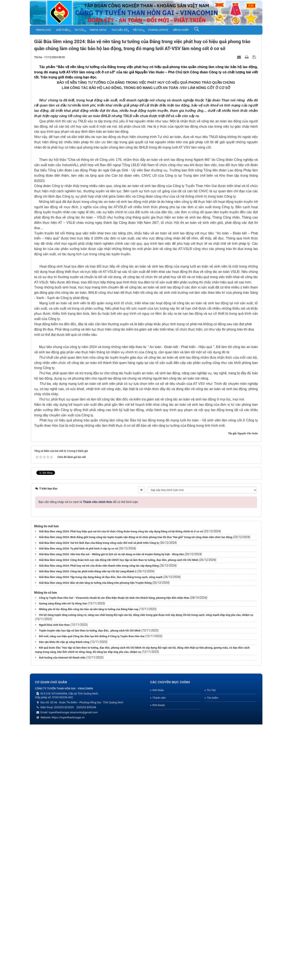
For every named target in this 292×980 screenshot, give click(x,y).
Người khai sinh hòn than (54, 880)
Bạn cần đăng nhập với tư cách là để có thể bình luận (88, 757)
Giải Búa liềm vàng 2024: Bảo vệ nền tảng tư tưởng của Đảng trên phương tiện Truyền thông (95, 838)
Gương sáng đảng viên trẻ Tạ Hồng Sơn (63, 859)
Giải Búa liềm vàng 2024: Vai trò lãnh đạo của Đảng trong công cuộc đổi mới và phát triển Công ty (99, 798)
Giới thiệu (63, 30)
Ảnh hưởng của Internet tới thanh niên (62, 913)
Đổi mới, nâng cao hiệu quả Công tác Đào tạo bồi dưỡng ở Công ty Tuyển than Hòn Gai (92, 892)
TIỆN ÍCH (138, 30)
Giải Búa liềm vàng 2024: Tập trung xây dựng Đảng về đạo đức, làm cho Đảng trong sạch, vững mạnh (101, 833)
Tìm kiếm (212, 953)
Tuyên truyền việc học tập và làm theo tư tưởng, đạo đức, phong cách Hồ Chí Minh (90, 886)
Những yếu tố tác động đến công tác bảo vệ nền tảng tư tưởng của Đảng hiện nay (89, 865)
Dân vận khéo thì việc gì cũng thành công (64, 897)
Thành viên (159, 953)
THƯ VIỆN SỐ (119, 30)
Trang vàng (98, 30)
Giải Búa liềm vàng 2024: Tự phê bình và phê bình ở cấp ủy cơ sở (78, 804)
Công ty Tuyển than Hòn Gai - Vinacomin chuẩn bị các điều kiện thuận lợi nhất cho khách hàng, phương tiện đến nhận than (114, 853)
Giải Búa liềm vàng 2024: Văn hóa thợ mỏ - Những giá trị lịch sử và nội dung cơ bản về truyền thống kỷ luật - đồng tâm (111, 810)
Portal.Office (158, 30)
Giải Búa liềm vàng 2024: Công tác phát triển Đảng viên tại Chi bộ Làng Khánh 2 (88, 827)
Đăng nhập (181, 30)
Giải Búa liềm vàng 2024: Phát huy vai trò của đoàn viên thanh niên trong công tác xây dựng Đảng (99, 821)
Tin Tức (79, 30)
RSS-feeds (159, 961)
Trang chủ (43, 30)
